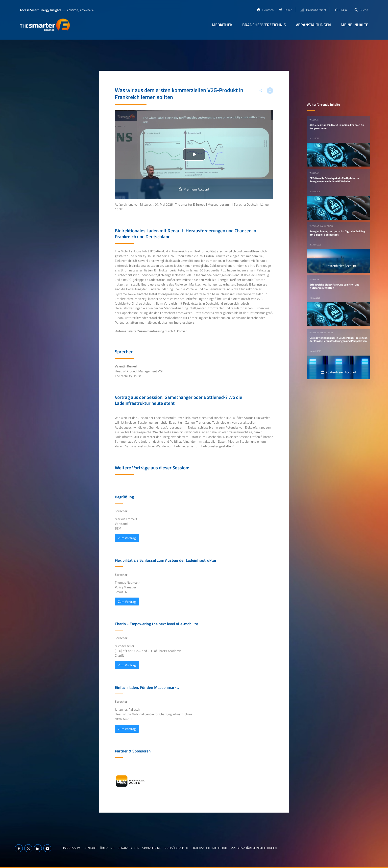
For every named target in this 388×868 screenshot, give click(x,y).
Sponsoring (152, 848)
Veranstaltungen (313, 25)
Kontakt (90, 848)
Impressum (72, 848)
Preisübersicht (177, 848)
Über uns (107, 848)
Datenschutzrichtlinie (210, 848)
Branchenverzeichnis (264, 25)
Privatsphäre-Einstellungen (254, 848)
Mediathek (222, 25)
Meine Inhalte (354, 25)
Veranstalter (128, 848)
